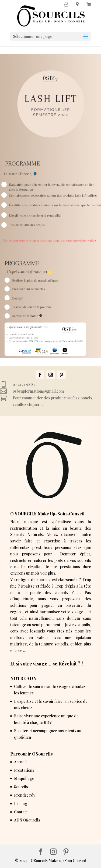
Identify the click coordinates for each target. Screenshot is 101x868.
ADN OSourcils (27, 820)
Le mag (21, 804)
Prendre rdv (25, 795)
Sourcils (21, 787)
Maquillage (24, 778)
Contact (21, 812)
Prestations (24, 770)
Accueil (20, 762)
